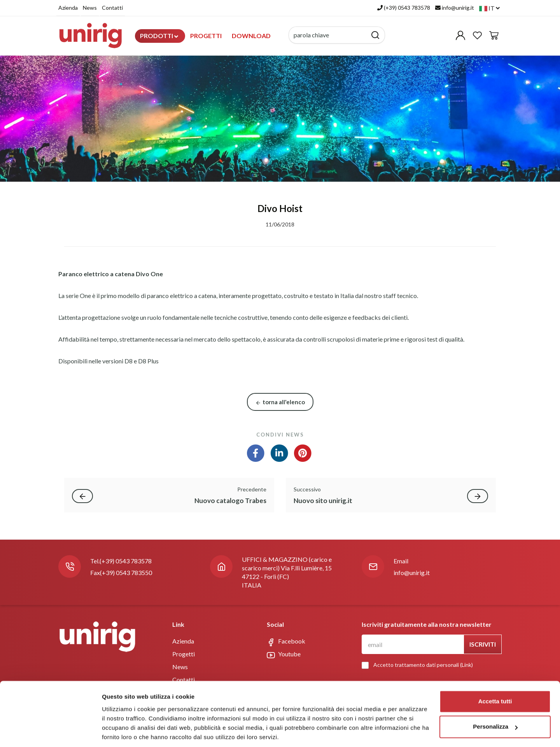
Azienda (68, 8)
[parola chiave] (328, 35)
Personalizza (495, 700)
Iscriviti (483, 644)
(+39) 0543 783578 (126, 561)
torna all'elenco (280, 402)
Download (251, 36)
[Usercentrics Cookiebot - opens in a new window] (50, 732)
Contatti (112, 8)
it (489, 8)
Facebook (286, 642)
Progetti (206, 36)
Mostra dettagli (123, 732)
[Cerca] (375, 35)
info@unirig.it (412, 573)
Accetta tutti (495, 674)
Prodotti (159, 36)
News (90, 8)
